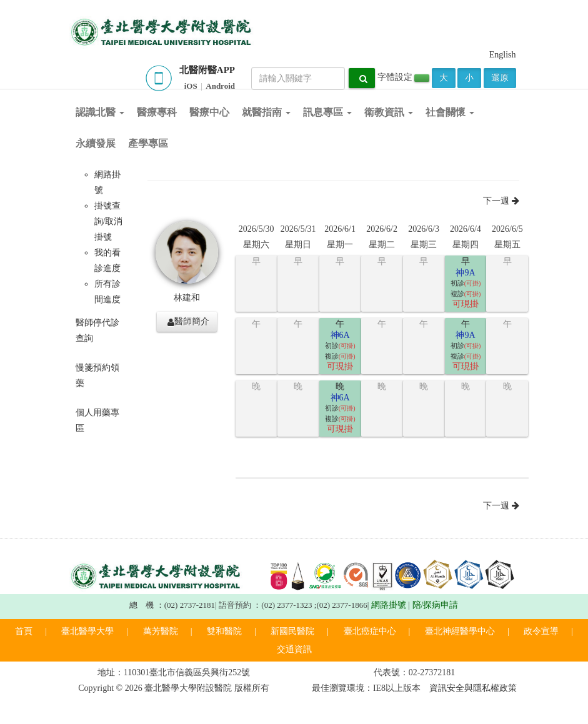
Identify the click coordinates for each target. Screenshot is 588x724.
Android (220, 86)
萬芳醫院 (161, 631)
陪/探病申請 (436, 605)
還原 (500, 78)
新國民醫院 (292, 631)
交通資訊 (294, 649)
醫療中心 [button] (209, 112)
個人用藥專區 (97, 420)
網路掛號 (389, 605)
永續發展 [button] (96, 143)
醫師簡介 (188, 322)
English (503, 55)
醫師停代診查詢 (97, 330)
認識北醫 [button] (100, 112)
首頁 (24, 631)
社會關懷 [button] (450, 112)
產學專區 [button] (148, 143)
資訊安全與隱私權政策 (473, 688)
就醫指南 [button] (266, 112)
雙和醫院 (224, 631)
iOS (191, 86)
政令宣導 (541, 631)
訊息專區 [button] (327, 112)
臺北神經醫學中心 (460, 631)
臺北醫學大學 (87, 631)
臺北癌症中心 (370, 631)
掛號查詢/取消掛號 (109, 221)
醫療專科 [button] (157, 112)
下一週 (501, 201)
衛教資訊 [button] (389, 112)
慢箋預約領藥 (97, 375)
